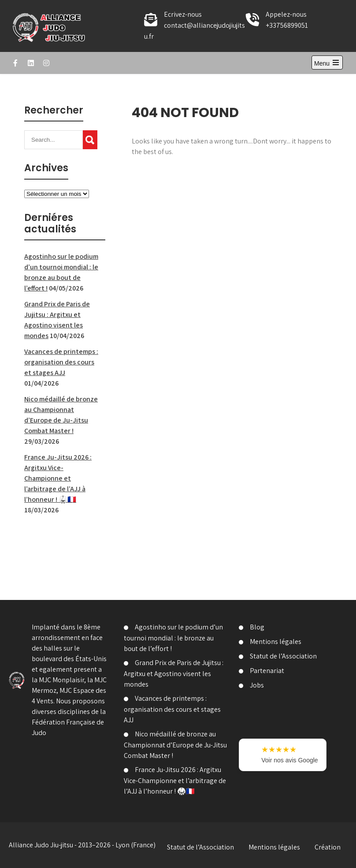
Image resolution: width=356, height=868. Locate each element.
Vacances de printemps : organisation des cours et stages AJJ (61, 362)
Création (328, 847)
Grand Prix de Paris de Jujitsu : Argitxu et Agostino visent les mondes (174, 673)
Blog (257, 627)
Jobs (257, 685)
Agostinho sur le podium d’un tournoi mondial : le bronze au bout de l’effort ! (173, 638)
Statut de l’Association (283, 656)
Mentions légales (276, 642)
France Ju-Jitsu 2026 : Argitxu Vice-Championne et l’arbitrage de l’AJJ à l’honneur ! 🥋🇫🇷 (58, 478)
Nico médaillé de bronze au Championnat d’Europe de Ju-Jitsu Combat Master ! (175, 745)
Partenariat (267, 671)
